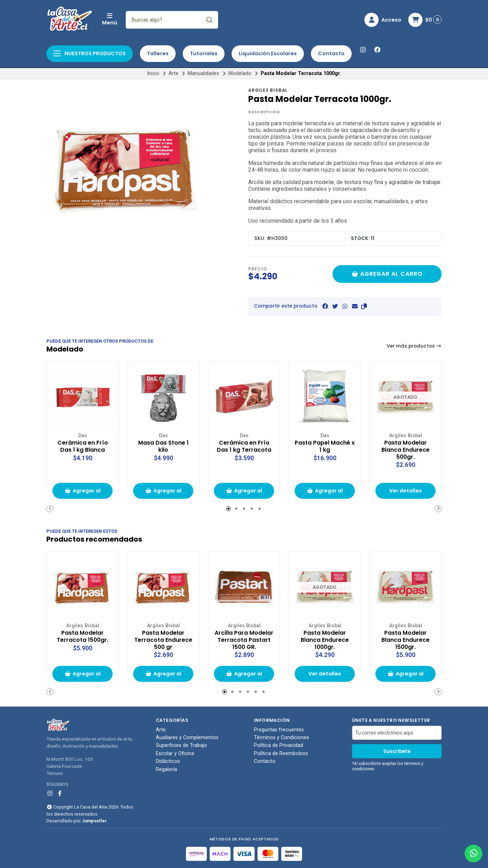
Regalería (166, 770)
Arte (174, 73)
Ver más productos (414, 346)
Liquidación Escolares (268, 53)
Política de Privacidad (279, 746)
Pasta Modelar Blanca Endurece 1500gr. (405, 640)
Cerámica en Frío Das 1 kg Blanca (83, 446)
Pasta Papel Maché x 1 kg (325, 446)
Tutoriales (204, 53)
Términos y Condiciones (282, 738)
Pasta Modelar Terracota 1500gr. (83, 636)
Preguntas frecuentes (279, 730)
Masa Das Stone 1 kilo (163, 446)
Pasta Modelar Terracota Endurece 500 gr (163, 640)
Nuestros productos (90, 53)
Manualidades (203, 73)
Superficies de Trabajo (181, 746)
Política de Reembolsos (281, 754)
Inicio (153, 73)
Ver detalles (405, 491)
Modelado (240, 73)
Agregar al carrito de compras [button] (83, 493)
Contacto (331, 53)
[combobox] (172, 20)
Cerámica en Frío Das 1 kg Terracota (244, 446)
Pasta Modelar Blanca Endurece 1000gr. (325, 640)
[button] (364, 306)
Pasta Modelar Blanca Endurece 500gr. (405, 450)
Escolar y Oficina (175, 754)
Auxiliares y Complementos (187, 738)
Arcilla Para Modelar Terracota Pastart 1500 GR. (244, 640)
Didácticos (168, 761)
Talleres (158, 53)
